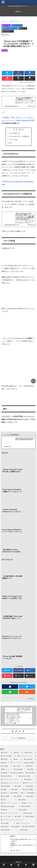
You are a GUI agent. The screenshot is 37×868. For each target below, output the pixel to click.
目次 (16, 129)
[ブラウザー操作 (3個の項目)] (7, 817)
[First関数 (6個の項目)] (32, 770)
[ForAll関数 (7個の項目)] (6, 766)
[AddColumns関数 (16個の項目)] (8, 756)
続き (10, 143)
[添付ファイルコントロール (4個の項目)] (10, 803)
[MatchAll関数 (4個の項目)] (7, 796)
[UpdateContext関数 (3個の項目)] (29, 827)
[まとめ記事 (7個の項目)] (19, 766)
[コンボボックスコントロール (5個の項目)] (12, 780)
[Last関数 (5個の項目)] (20, 786)
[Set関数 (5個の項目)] (5, 790)
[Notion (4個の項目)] (9, 800)
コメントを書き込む (18, 738)
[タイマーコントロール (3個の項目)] (26, 823)
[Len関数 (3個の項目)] (19, 817)
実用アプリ (23, 28)
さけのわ (14, 161)
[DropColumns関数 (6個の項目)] (28, 776)
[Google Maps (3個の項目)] (30, 813)
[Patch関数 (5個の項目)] (30, 780)
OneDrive (5, 35)
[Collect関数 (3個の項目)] (16, 827)
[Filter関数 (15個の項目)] (6, 759)
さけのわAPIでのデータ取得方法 (19, 136)
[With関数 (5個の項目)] (16, 790)
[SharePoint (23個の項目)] (30, 753)
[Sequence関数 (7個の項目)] (30, 763)
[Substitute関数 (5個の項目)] (7, 786)
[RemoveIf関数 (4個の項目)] (29, 807)
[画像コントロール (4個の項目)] (29, 803)
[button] (19, 78)
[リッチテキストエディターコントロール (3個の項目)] (18, 820)
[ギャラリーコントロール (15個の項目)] (27, 756)
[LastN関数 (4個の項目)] (19, 796)
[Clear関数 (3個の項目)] (5, 827)
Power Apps (6, 25)
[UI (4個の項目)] (23, 793)
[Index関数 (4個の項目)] (31, 796)
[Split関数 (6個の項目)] (5, 773)
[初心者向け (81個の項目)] (7, 753)
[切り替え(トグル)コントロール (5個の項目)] (11, 783)
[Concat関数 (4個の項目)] (27, 810)
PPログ (13, 836)
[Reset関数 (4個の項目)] (27, 800)
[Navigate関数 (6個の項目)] (31, 773)
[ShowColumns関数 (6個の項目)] (17, 773)
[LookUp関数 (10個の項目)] (30, 759)
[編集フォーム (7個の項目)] (7, 770)
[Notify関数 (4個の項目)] (32, 793)
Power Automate (17, 25)
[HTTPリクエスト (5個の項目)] (30, 783)
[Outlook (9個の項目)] (5, 763)
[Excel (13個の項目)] (18, 759)
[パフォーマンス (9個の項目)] (17, 763)
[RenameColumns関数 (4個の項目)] (10, 807)
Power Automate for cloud (10, 28)
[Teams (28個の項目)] (19, 753)
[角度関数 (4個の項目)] (9, 810)
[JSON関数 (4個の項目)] (15, 793)
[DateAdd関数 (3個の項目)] (31, 817)
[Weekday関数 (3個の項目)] (10, 830)
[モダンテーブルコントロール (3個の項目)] (11, 813)
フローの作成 (13, 140)
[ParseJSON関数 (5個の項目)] (29, 790)
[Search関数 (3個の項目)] (8, 823)
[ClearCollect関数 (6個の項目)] (9, 776)
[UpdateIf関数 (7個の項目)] (20, 770)
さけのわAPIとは (14, 133)
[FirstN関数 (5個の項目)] (31, 786)
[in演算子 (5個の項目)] (5, 793)
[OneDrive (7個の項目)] (31, 766)
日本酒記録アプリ (8, 31)
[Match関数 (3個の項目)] (28, 830)
